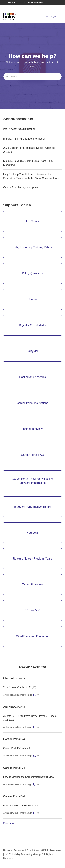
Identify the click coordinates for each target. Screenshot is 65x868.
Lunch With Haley (33, 3)
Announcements (14, 707)
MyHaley (10, 3)
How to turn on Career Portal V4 (21, 805)
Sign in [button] (55, 16)
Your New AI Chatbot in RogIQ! (20, 687)
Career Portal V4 (14, 739)
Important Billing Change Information (24, 139)
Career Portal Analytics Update (21, 187)
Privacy (8, 850)
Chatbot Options (14, 678)
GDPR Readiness (51, 850)
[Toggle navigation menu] (47, 16)
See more (9, 823)
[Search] (32, 77)
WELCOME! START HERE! (19, 129)
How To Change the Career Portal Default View (29, 777)
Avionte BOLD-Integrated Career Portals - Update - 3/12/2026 (31, 718)
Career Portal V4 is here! (17, 748)
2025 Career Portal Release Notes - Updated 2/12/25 (29, 150)
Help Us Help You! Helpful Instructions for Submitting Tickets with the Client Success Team (31, 176)
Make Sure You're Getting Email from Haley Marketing (28, 163)
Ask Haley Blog (14, 8)
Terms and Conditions (26, 850)
